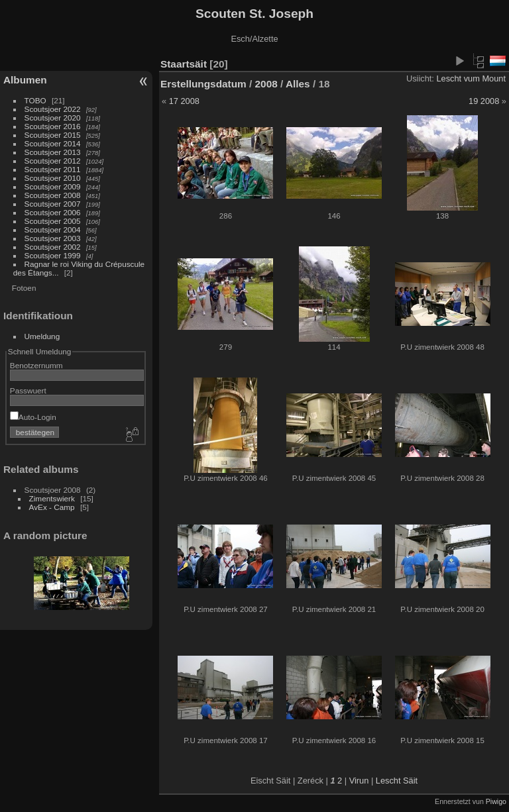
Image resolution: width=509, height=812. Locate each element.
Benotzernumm (36, 365)
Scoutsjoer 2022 (53, 109)
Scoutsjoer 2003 (53, 238)
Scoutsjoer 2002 (53, 247)
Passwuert (28, 390)
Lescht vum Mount (471, 78)
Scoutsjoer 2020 (53, 118)
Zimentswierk (52, 498)
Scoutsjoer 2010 (53, 178)
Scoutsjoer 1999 (53, 255)
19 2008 (484, 101)
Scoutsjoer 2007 (53, 204)
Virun (359, 781)
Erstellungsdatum (203, 84)
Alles (298, 84)
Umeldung (42, 336)
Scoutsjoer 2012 (53, 161)
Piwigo (496, 801)
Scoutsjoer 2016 (53, 126)
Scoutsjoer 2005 (53, 221)
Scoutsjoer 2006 (53, 212)
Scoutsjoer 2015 (53, 135)
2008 (266, 84)
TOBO (35, 100)
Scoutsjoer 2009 (53, 186)
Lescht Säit (397, 781)
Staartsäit (184, 64)
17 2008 (184, 101)
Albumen (25, 80)
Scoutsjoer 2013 (53, 152)
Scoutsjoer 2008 (53, 195)
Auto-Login (33, 417)
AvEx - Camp (52, 507)
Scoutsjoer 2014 (53, 143)
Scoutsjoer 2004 (53, 229)
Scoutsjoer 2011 (53, 169)
